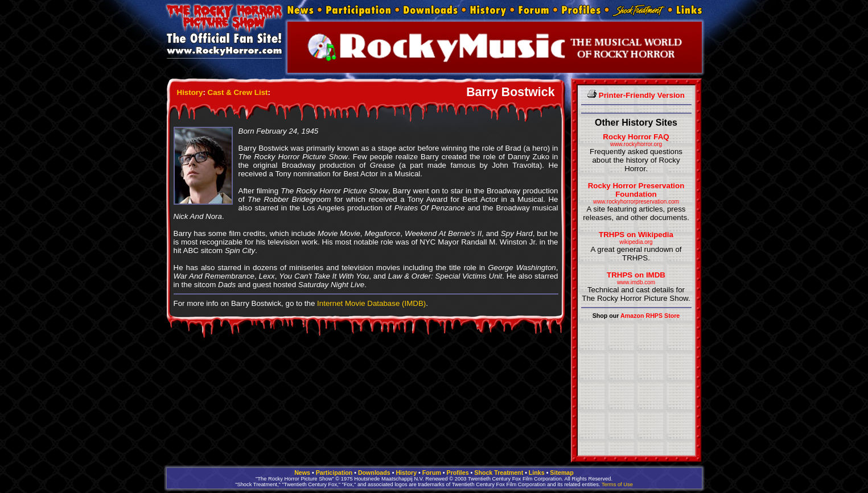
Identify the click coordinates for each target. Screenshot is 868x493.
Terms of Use (617, 484)
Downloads (374, 473)
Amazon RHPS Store (650, 316)
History (190, 92)
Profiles (458, 473)
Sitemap (561, 473)
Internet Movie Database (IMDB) (371, 303)
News (302, 473)
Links (537, 473)
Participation (334, 473)
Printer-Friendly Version (636, 95)
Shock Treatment (499, 473)
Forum (432, 473)
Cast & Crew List (238, 92)
